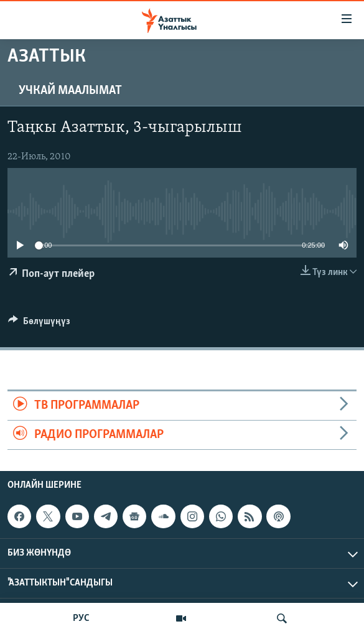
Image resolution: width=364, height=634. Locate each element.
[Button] (39, 324)
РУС (81, 618)
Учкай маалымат (70, 91)
